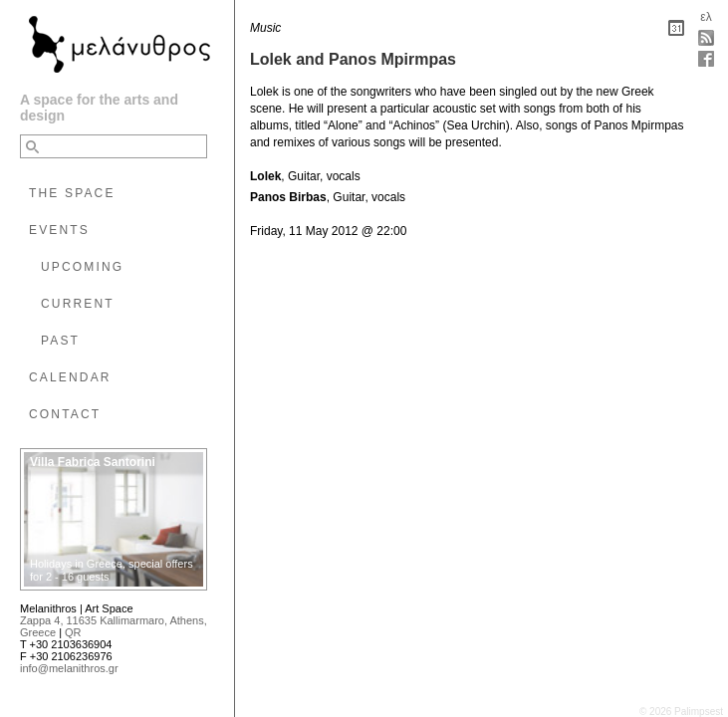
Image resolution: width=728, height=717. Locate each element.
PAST (60, 341)
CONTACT (65, 414)
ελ (706, 17)
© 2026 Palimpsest (681, 712)
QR (73, 632)
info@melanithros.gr (69, 668)
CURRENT (78, 304)
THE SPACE (72, 193)
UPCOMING (82, 267)
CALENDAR (70, 377)
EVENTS (59, 230)
